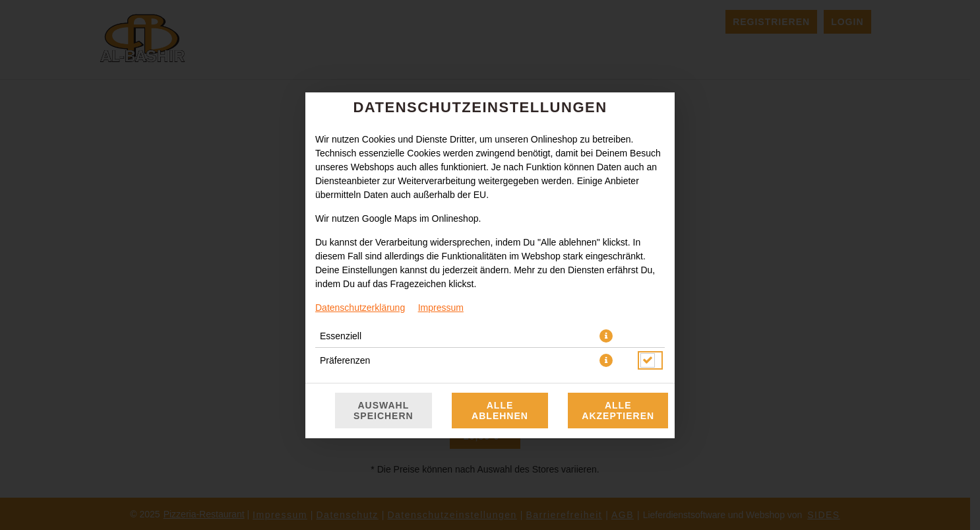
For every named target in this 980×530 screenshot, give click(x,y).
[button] (606, 336)
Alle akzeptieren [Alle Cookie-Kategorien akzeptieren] (618, 411)
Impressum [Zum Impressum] (441, 308)
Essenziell (341, 336)
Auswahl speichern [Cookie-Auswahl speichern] (383, 411)
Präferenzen (345, 360)
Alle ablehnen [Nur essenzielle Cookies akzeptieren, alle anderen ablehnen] (500, 411)
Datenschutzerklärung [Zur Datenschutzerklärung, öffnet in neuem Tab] (360, 308)
